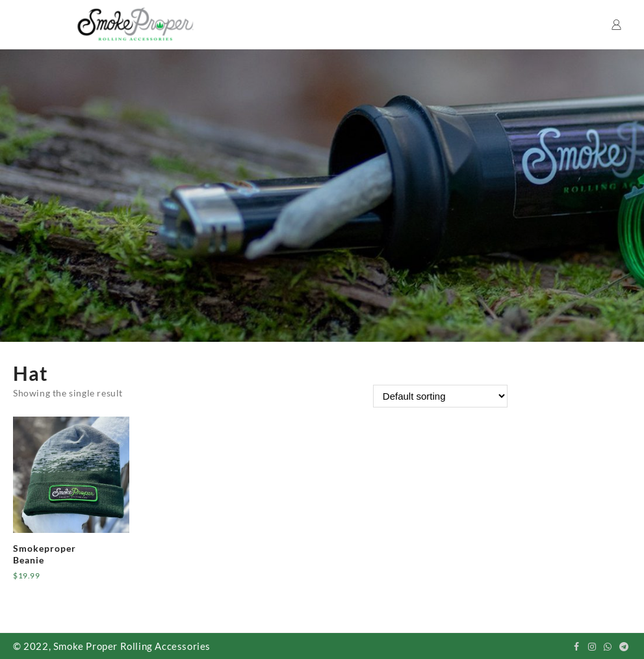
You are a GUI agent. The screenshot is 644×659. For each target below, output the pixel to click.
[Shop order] (440, 396)
